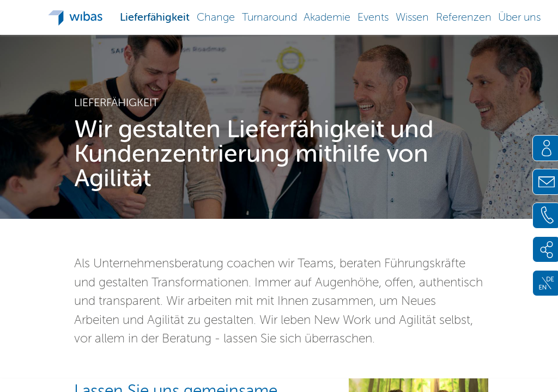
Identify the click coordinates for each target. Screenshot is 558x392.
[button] (155, 16)
